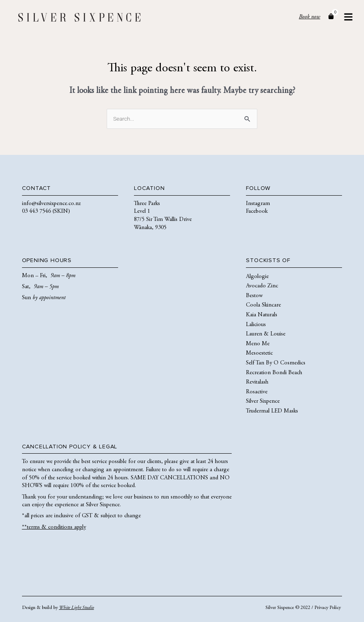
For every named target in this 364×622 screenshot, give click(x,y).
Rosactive (257, 392)
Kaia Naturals (262, 315)
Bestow (254, 296)
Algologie (257, 277)
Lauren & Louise (266, 334)
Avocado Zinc (262, 286)
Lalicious (256, 325)
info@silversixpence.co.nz (51, 204)
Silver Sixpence (263, 401)
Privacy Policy (328, 608)
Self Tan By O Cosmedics (276, 363)
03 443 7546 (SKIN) (46, 212)
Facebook (257, 212)
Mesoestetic (259, 353)
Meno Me (258, 344)
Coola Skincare (263, 305)
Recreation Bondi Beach (274, 373)
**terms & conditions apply (54, 527)
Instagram (258, 204)
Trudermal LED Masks (272, 411)
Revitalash (257, 382)
